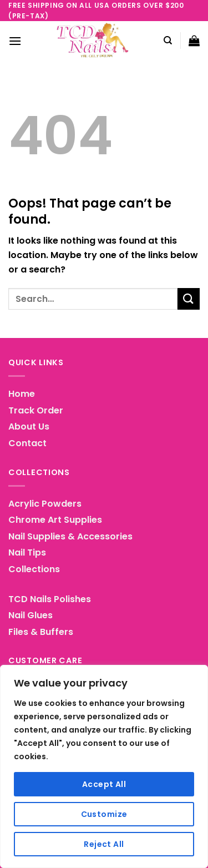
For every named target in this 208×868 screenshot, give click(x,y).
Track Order (36, 410)
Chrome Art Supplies (55, 520)
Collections (34, 569)
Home (22, 394)
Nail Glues (31, 615)
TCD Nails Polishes (50, 599)
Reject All (104, 844)
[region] (104, 766)
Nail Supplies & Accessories (70, 536)
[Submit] (189, 299)
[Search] (168, 41)
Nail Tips (27, 552)
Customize (104, 814)
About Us (29, 427)
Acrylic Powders (45, 504)
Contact (27, 443)
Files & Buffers (41, 632)
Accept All (104, 784)
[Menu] (15, 41)
